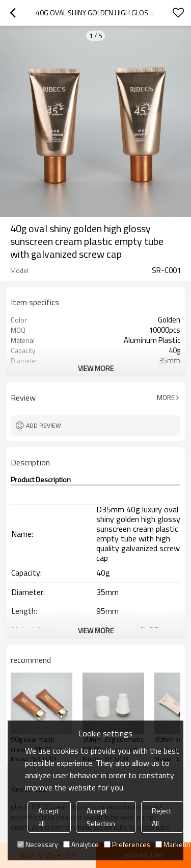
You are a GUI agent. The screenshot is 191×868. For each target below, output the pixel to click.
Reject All (161, 817)
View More (96, 368)
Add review (44, 425)
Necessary (38, 844)
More (166, 398)
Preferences (127, 844)
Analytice (81, 844)
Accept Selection (101, 817)
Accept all (48, 817)
